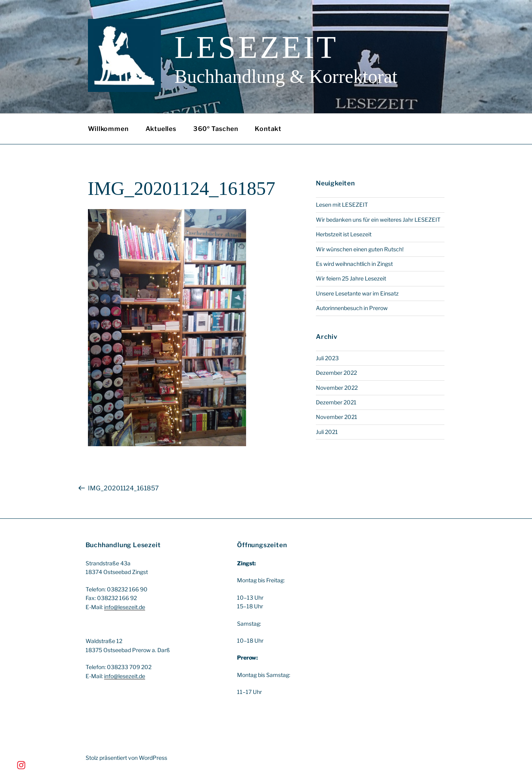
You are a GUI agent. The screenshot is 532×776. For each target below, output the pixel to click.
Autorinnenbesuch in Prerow (352, 308)
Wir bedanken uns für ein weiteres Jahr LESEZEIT (378, 220)
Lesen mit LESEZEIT (342, 205)
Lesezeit (257, 47)
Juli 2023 (327, 358)
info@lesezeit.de (125, 607)
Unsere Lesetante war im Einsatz (357, 293)
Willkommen (108, 129)
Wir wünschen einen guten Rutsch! (360, 249)
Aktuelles (161, 129)
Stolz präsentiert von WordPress (126, 758)
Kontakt (268, 129)
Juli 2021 (327, 432)
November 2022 (337, 388)
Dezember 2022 (336, 373)
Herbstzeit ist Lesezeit (344, 234)
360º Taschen (216, 129)
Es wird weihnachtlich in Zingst (354, 264)
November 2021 (337, 417)
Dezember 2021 (336, 402)
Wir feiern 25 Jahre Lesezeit (351, 278)
